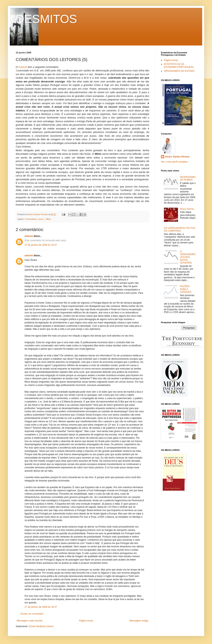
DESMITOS (46, 19)
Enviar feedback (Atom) (41, 626)
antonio (29, 236)
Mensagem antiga (139, 621)
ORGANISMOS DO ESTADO (179, 71)
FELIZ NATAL (187, 209)
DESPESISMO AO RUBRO (188, 178)
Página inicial (86, 621)
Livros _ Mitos (44, 219)
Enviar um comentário (32, 614)
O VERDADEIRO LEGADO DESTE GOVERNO (188, 257)
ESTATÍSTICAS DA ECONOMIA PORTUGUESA (179, 65)
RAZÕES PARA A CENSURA (186, 289)
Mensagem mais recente (30, 621)
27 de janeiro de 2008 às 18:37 (41, 245)
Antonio (23, 67)
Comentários (31, 219)
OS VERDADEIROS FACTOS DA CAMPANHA (180, 229)
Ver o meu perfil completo (174, 162)
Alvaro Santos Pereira (177, 157)
